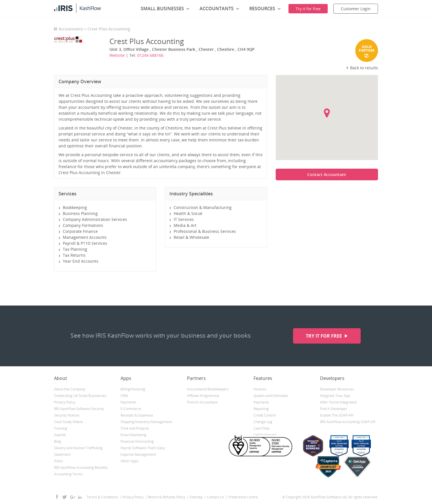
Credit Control (265, 415)
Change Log (263, 422)
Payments (128, 402)
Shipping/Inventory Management (146, 422)
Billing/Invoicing (133, 389)
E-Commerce (131, 409)
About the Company (70, 389)
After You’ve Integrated (338, 402)
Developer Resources (337, 389)
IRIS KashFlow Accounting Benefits (81, 468)
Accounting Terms (68, 474)
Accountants (71, 29)
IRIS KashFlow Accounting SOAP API (348, 422)
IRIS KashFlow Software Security (79, 409)
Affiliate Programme (203, 396)
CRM (124, 396)
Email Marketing (133, 435)
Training (61, 428)
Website (117, 55)
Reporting (261, 409)
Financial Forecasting (137, 441)
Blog (58, 441)
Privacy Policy (65, 402)
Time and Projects (135, 428)
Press (58, 461)
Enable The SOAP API (337, 415)
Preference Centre (243, 497)
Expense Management (138, 454)
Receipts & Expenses (137, 415)
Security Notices (67, 415)
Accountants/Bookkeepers (208, 389)
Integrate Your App (335, 396)
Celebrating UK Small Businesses (80, 396)
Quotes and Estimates (271, 396)
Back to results (362, 68)
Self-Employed (265, 435)
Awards (60, 435)
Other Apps (129, 461)
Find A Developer (334, 409)
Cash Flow (261, 428)
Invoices (260, 389)
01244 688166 (150, 55)
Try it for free (324, 336)
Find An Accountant (202, 402)
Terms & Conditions (102, 497)
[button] (327, 113)
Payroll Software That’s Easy (143, 448)
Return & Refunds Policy (167, 497)
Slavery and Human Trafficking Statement (78, 451)
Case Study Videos (68, 422)
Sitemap (196, 497)
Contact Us (216, 497)
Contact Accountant (327, 174)
